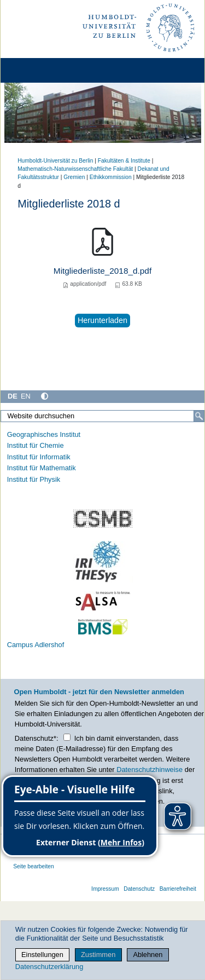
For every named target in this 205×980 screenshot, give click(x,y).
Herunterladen (102, 320)
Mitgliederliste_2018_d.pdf (102, 271)
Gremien (74, 177)
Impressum (105, 889)
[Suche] (199, 416)
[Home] (39, 70)
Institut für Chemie (36, 445)
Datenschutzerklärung (49, 967)
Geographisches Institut (44, 434)
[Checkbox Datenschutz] (67, 737)
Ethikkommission (111, 177)
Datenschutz (139, 889)
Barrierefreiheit (178, 889)
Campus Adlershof (36, 645)
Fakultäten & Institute (124, 161)
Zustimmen (98, 955)
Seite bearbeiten (34, 866)
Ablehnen (148, 955)
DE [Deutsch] (13, 396)
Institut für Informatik (39, 457)
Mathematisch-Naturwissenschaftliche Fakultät (75, 169)
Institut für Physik (34, 479)
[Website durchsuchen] (102, 416)
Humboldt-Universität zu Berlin (55, 161)
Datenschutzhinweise (150, 769)
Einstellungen (42, 955)
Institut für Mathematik (42, 468)
